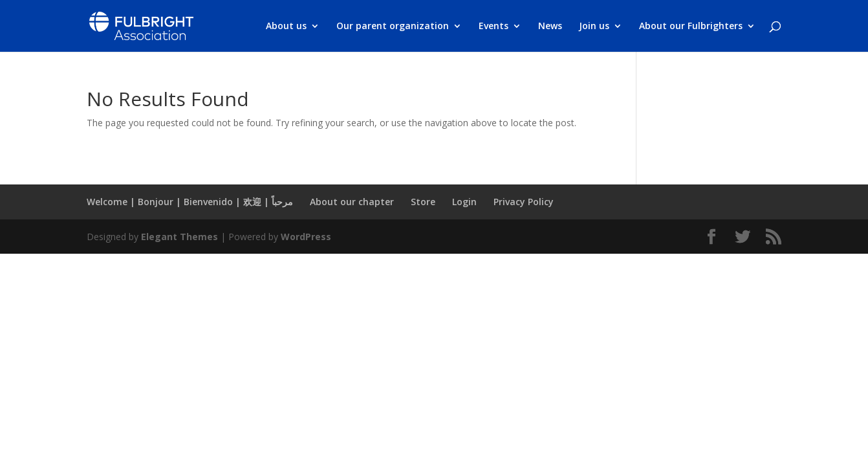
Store (423, 202)
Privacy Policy (524, 202)
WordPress (306, 237)
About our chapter (352, 202)
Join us (594, 27)
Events (494, 27)
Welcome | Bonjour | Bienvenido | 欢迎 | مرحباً (190, 202)
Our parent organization (393, 27)
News (550, 27)
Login (464, 202)
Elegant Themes (179, 237)
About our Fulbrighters (691, 27)
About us (286, 27)
